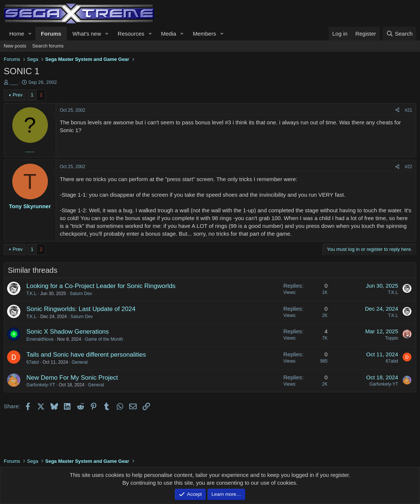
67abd (32, 362)
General (80, 362)
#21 (408, 110)
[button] (30, 34)
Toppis (392, 338)
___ (14, 82)
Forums (51, 34)
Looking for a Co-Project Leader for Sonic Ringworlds (101, 286)
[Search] (399, 34)
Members (204, 34)
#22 (408, 167)
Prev (18, 95)
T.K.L (31, 294)
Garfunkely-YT (41, 385)
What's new (87, 34)
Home (17, 34)
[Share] (397, 110)
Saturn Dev (81, 294)
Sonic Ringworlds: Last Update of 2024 (81, 309)
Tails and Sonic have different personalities (86, 355)
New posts (15, 46)
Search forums (48, 46)
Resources (131, 34)
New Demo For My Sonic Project (72, 378)
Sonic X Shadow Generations (68, 332)
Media (168, 34)
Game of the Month (104, 339)
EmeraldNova (40, 339)
